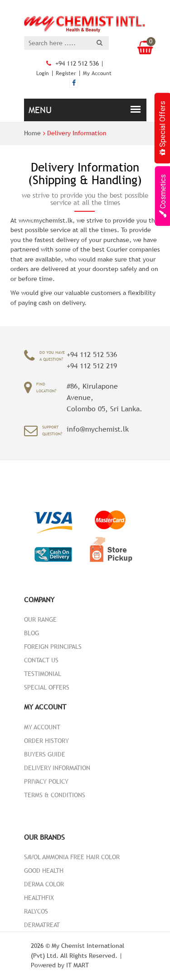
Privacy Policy (46, 781)
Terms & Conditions (55, 795)
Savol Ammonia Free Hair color (72, 857)
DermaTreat (42, 925)
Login (43, 73)
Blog (32, 633)
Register (66, 73)
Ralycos (36, 911)
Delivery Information (77, 133)
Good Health (44, 871)
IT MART (78, 965)
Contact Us (41, 660)
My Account (97, 73)
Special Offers (47, 687)
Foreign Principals (53, 647)
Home (32, 133)
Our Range (40, 619)
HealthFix (39, 898)
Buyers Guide (45, 754)
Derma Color (44, 884)
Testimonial (43, 674)
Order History (46, 741)
